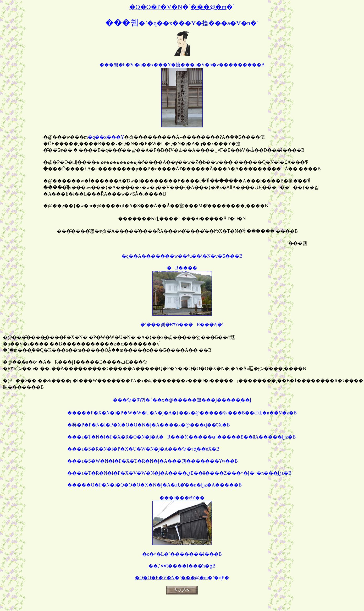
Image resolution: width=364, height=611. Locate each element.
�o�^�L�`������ (170, 554)
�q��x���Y (106, 137)
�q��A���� (141, 256)
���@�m (194, 578)
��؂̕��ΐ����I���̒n (177, 566)
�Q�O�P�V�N (155, 578)
